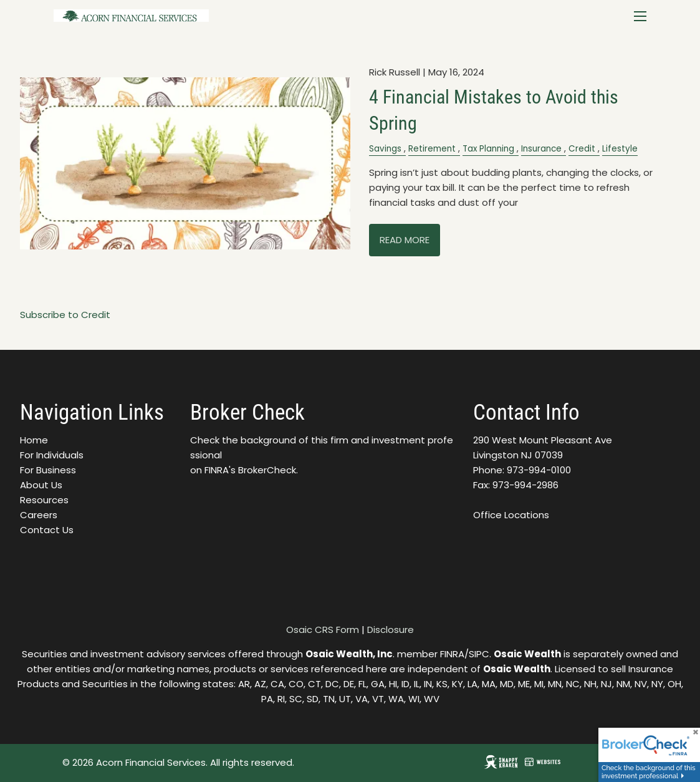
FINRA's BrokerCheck (250, 470)
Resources (44, 500)
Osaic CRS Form (323, 630)
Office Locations (511, 515)
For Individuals (52, 455)
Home (34, 440)
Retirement (432, 149)
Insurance (541, 149)
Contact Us (47, 530)
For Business (48, 470)
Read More (405, 240)
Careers (39, 515)
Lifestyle (620, 149)
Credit (582, 149)
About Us (41, 485)
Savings (385, 149)
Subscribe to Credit (65, 315)
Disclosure (391, 630)
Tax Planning (488, 149)
